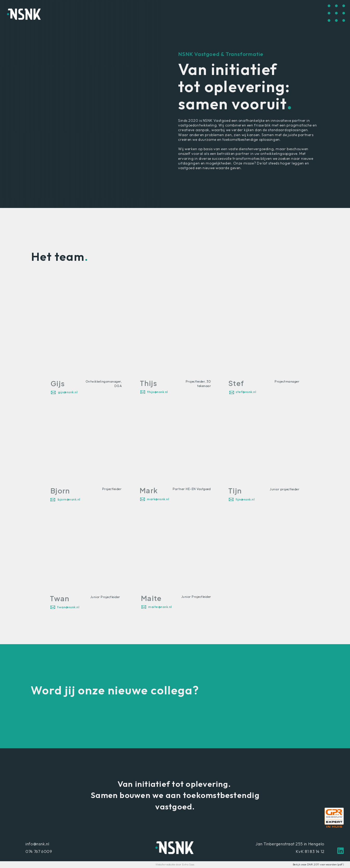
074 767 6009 (39, 851)
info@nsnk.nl (37, 844)
